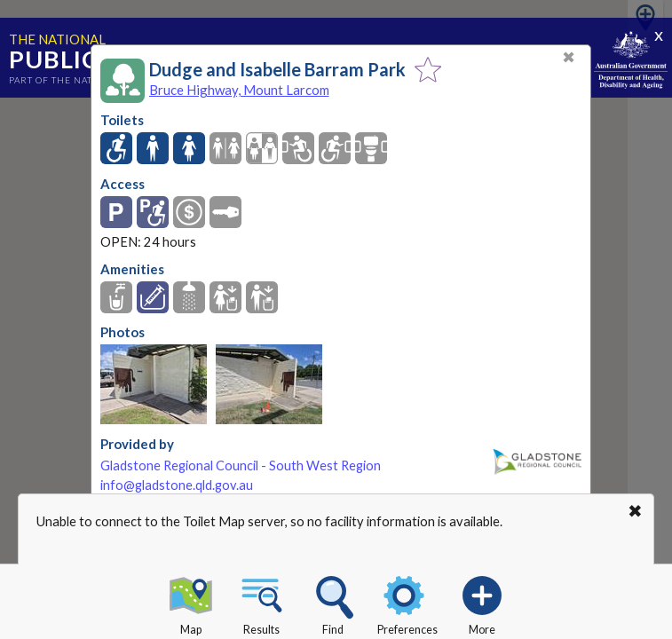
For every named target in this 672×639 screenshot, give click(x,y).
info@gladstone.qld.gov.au (177, 485)
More (482, 603)
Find (333, 603)
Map (191, 603)
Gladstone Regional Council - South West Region (241, 465)
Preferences (407, 603)
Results (262, 603)
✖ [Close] (569, 57)
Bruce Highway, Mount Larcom (239, 90)
